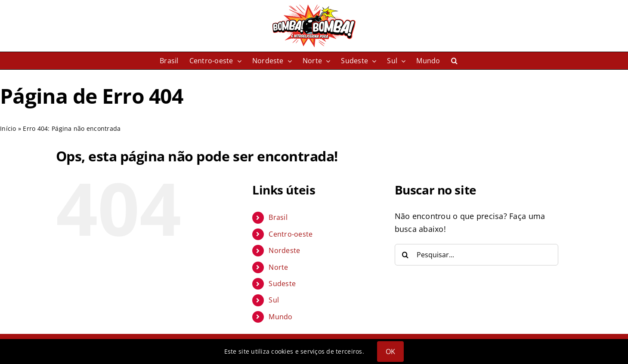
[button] (454, 61)
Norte (278, 267)
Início (8, 128)
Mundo (280, 317)
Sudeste (282, 284)
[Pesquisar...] (476, 255)
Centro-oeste (291, 234)
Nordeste (284, 250)
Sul (274, 300)
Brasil (278, 217)
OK (390, 352)
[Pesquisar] (405, 255)
